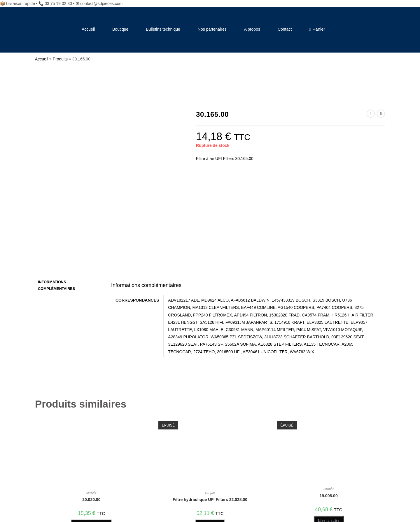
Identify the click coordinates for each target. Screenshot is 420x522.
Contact (285, 29)
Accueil (88, 29)
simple (91, 404)
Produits (60, 59)
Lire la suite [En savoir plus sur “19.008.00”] (329, 432)
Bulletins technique (163, 29)
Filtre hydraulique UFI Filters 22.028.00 (210, 411)
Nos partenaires (212, 29)
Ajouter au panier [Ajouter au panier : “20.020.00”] (91, 436)
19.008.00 (328, 407)
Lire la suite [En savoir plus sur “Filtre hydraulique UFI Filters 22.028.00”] (210, 436)
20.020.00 (91, 411)
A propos (252, 29)
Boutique (120, 29)
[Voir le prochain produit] (381, 114)
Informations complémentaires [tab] (56, 197)
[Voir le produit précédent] (371, 114)
